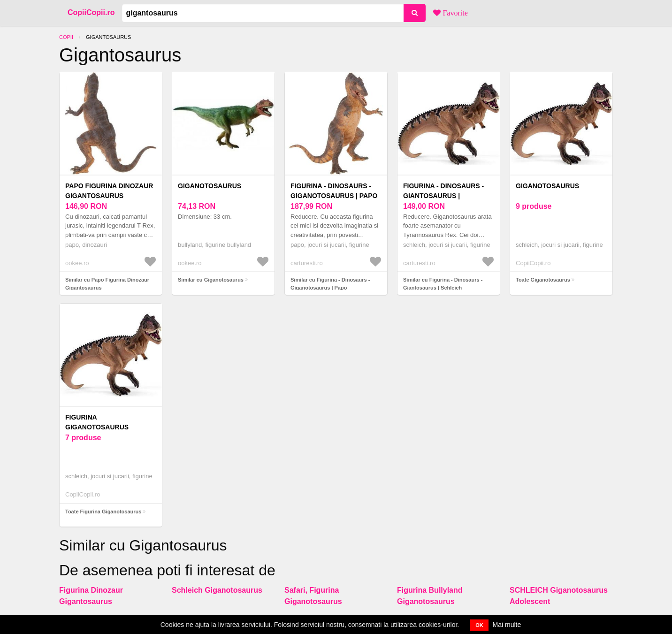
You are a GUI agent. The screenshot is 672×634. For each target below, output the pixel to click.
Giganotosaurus (210, 186)
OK (479, 625)
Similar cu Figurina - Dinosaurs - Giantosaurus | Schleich (443, 284)
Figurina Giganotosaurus (97, 422)
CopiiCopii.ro (91, 12)
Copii (66, 37)
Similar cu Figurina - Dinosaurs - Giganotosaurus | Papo (330, 284)
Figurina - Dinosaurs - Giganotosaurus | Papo (334, 191)
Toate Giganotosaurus (543, 280)
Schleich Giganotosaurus (217, 590)
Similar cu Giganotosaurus (211, 280)
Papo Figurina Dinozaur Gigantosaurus (109, 191)
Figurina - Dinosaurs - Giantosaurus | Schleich (443, 196)
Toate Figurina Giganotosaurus (103, 512)
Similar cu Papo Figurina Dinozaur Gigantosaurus (107, 284)
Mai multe (507, 625)
